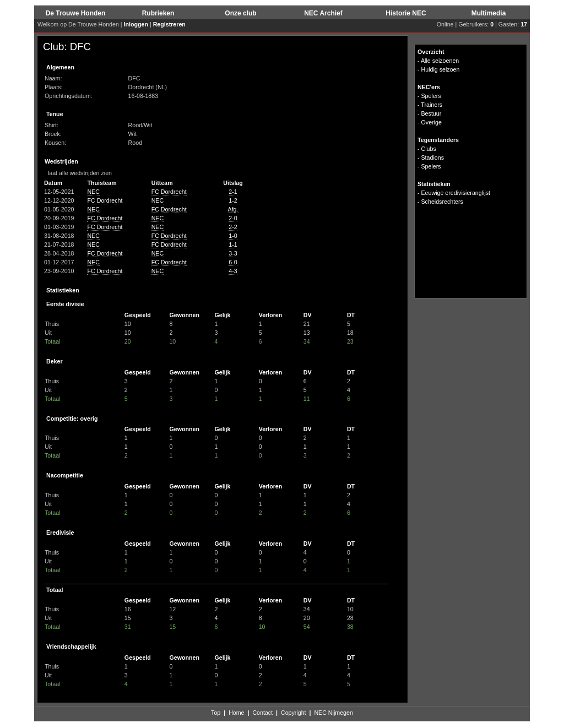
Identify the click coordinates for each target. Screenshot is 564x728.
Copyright (294, 713)
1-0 (233, 236)
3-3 (233, 253)
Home (236, 713)
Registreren (169, 24)
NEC (93, 192)
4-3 (233, 271)
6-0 (233, 262)
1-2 (233, 200)
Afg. (233, 209)
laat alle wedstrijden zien (77, 173)
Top (216, 713)
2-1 (233, 192)
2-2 (233, 227)
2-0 (233, 218)
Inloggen (136, 24)
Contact (262, 713)
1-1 (233, 245)
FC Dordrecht (169, 192)
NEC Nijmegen (333, 713)
